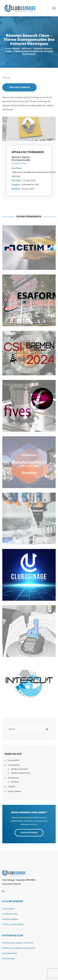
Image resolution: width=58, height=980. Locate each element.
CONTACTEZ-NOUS (29, 833)
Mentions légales (10, 919)
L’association (13, 760)
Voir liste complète (19, 87)
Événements (13, 778)
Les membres (14, 765)
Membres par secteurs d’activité (18, 943)
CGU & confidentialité (13, 924)
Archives (6, 77)
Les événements (10, 953)
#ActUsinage (8, 958)
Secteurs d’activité (19, 769)
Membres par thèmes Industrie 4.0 (19, 948)
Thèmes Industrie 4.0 (21, 773)
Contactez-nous (10, 914)
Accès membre (14, 791)
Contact (11, 786)
